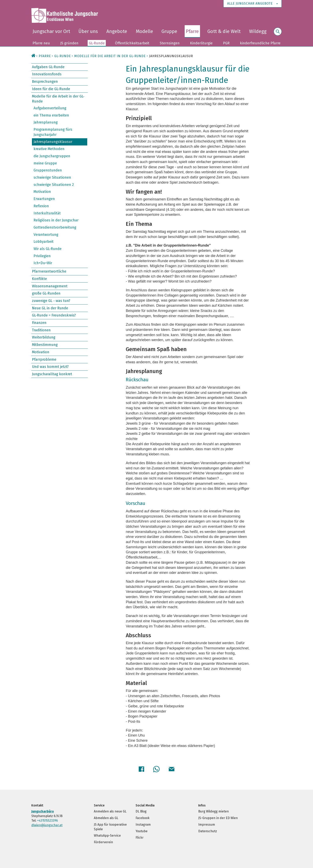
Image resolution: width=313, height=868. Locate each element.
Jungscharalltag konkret (52, 374)
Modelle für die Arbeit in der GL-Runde (58, 99)
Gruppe (169, 31)
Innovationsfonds (47, 74)
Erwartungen (44, 199)
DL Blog (141, 811)
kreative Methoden (49, 149)
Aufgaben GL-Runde (48, 67)
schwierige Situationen (52, 177)
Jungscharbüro (43, 811)
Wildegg (258, 31)
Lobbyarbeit (44, 242)
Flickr (140, 837)
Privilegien (42, 256)
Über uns (88, 31)
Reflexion (41, 206)
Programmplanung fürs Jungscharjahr (53, 132)
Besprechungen (45, 82)
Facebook (143, 817)
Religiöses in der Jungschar (56, 220)
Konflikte (39, 279)
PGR (226, 43)
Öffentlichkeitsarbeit (132, 43)
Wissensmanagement (50, 286)
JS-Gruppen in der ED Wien (218, 817)
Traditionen (41, 330)
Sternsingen (170, 43)
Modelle (144, 31)
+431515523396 (48, 820)
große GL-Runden (46, 293)
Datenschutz (208, 831)
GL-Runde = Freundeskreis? (54, 315)
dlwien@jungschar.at (47, 825)
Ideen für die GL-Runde (51, 89)
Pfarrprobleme (44, 359)
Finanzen (39, 323)
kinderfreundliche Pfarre (260, 43)
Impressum (207, 824)
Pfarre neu (41, 43)
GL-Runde (97, 43)
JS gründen (69, 43)
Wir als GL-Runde (48, 249)
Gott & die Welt (224, 31)
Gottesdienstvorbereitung (55, 227)
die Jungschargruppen (52, 156)
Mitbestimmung (45, 345)
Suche (278, 34)
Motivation (42, 192)
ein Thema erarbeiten (51, 115)
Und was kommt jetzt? (50, 367)
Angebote (117, 31)
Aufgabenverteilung (50, 108)
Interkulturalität (47, 213)
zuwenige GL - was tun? (51, 301)
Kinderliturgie (201, 43)
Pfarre (192, 31)
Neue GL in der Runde (50, 308)
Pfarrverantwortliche (49, 271)
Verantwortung (46, 234)
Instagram (143, 824)
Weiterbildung (44, 337)
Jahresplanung (46, 122)
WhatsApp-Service (107, 835)
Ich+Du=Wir (43, 263)
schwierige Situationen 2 (54, 185)
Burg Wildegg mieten (213, 811)
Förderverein (103, 842)
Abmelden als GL (106, 817)
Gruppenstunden (48, 170)
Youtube (142, 831)
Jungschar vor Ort (51, 31)
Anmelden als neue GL (110, 811)
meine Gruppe (45, 163)
